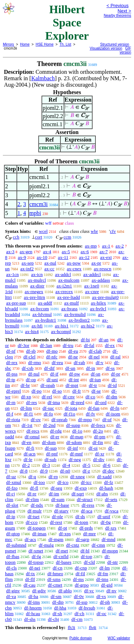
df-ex (110, 345)
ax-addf (45, 303)
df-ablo (65, 591)
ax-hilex (98, 303)
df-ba (33, 596)
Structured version (115, 44)
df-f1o (70, 414)
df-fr (77, 391)
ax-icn (37, 274)
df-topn (81, 522)
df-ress (88, 505)
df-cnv (69, 397)
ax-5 (66, 252)
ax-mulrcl (37, 280)
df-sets (111, 499)
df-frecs (98, 425)
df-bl (85, 551)
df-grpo (82, 585)
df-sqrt (78, 494)
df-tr (93, 385)
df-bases (63, 562)
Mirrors (8, 44)
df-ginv (13, 591)
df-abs (102, 494)
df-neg (75, 459)
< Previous (118, 6)
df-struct (85, 499)
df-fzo (12, 488)
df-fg (36, 556)
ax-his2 (88, 326)
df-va (11, 596)
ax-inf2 (27, 269)
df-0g (106, 522)
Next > (124, 11)
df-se (96, 391)
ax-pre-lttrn (34, 297)
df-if (54, 374)
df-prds (86, 528)
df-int (74, 380)
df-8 (24, 471)
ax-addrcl (92, 274)
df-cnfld (61, 556)
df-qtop (13, 534)
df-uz (11, 477)
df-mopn (110, 551)
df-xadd (104, 477)
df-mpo (85, 420)
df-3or (24, 345)
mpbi (35, 213)
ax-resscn (102, 269)
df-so (57, 391)
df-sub (51, 459)
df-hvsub (87, 608)
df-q (32, 477)
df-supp (73, 425)
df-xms (54, 579)
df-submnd (16, 545)
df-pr (115, 374)
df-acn (29, 454)
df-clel (29, 357)
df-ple (57, 517)
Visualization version (106, 48)
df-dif (49, 368)
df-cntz (73, 545)
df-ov (36, 420)
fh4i (92, 627)
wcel (43, 231)
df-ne (73, 357)
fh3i (71, 627)
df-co (90, 397)
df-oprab (59, 420)
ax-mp (91, 246)
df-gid (107, 585)
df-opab (48, 385)
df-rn (11, 402)
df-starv (61, 511)
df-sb (31, 351)
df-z (86, 471)
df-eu (73, 351)
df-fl (34, 488)
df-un (70, 368)
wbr (94, 231)
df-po (36, 391)
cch (16, 237)
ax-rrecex (64, 292)
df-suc (48, 408)
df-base (62, 505)
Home (25, 44)
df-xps (65, 534)
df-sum (58, 499)
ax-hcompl (61, 331)
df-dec (108, 471)
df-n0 (65, 471)
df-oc (101, 614)
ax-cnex (74, 269)
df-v (100, 362)
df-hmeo (55, 574)
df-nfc (52, 357)
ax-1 (106, 246)
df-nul (34, 374)
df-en (26, 442)
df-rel (47, 397)
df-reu (58, 362)
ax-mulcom (69, 280)
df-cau (29, 585)
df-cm (77, 619)
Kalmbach (43, 78)
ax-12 (84, 257)
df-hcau (33, 614)
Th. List (66, 44)
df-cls (11, 568)
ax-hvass (70, 309)
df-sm (56, 596)
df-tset (33, 517)
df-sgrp (83, 539)
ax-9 (22, 257)
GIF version (125, 50)
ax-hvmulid (75, 314)
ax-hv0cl (98, 309)
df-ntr (113, 562)
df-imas (39, 534)
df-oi (93, 448)
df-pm (100, 437)
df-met (62, 551)
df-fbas (13, 556)
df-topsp (36, 562)
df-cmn (99, 545)
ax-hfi (37, 326)
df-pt (62, 528)
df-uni (52, 380)
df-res (31, 402)
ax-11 (63, 257)
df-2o (98, 431)
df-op (31, 380)
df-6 (106, 465)
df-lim (26, 408)
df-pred (77, 402)
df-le (28, 459)
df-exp (81, 488)
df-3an (46, 345)
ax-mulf (71, 303)
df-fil (80, 574)
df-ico (63, 482)
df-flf (30, 579)
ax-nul (50, 263)
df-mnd (108, 539)
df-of (107, 420)
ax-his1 (62, 326)
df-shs (30, 619)
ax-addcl (63, 274)
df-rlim (32, 499)
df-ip (11, 517)
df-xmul (14, 482)
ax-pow (74, 263)
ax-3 (10, 252)
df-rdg (56, 431)
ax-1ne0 (92, 286)
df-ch (80, 614)
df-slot (12, 505)
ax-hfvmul (42, 314)
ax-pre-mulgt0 (105, 297)
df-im (54, 494)
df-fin (98, 442)
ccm (68, 237)
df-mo (52, 351)
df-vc (89, 591)
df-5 (86, 465)
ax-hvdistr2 (79, 320)
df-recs (33, 431)
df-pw (75, 374)
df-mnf (76, 454)
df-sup (51, 448)
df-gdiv (39, 591)
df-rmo (35, 362)
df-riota (13, 420)
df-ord (101, 402)
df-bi (85, 340)
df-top (86, 556)
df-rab (79, 362)
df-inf (73, 448)
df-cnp (81, 568)
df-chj (53, 619)
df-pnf (52, 454)
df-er (55, 437)
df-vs (101, 596)
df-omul (32, 437)
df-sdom (74, 442)
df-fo (48, 414)
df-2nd (49, 425)
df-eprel (13, 391)
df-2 (26, 465)
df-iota (71, 408)
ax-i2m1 (64, 286)
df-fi (30, 448)
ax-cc (49, 269)
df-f (10, 414)
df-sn (96, 374)
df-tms (102, 579)
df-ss (110, 368)
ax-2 (120, 246)
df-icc (86, 482)
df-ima (54, 402)
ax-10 (42, 257)
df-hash (106, 488)
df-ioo (39, 482)
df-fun (94, 408)
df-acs (30, 539)
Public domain (81, 638)
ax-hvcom (40, 309)
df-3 (46, 465)
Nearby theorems (117, 16)
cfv (113, 231)
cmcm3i (39, 204)
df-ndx (37, 505)
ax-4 (47, 252)
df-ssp (82, 602)
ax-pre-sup (16, 303)
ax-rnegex (34, 292)
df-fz (108, 482)
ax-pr (96, 263)
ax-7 (103, 252)
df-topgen (37, 528)
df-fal (89, 345)
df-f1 (29, 414)
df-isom (113, 414)
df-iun (95, 380)
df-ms (78, 579)
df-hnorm (33, 608)
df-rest (56, 522)
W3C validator (119, 638)
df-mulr (35, 511)
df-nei (35, 568)
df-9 (44, 471)
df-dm (111, 397)
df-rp (53, 477)
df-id (112, 385)
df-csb (28, 368)
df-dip (58, 602)
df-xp (26, 397)
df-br (25, 385)
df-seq (57, 488)
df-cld (90, 562)
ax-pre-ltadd (69, 297)
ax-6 (85, 252)
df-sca (87, 511)
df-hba (60, 608)
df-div (99, 459)
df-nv (111, 591)
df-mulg (46, 545)
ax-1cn (12, 274)
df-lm (105, 568)
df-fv (90, 414)
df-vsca (111, 511)
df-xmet (36, 551)
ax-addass (101, 280)
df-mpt (72, 385)
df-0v (79, 596)
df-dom (49, 442)
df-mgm (56, 539)
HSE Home (45, 44)
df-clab (95, 351)
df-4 (66, 465)
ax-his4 (32, 331)
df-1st (27, 425)
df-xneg (78, 477)
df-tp (11, 380)
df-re (32, 494)
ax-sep (28, 263)
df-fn (115, 408)
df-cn (57, 568)
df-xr (100, 454)
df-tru (68, 345)
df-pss (12, 374)
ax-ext (106, 257)
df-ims (34, 602)
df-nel (94, 357)
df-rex (12, 362)
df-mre (90, 534)
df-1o (77, 431)
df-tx (31, 574)
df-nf (11, 351)
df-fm (103, 574)
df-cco (32, 522)
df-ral (116, 357)
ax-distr (38, 286)
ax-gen (26, 252)
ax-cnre (92, 292)
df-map (77, 437)
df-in (91, 368)
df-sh (57, 614)
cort (39, 237)
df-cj (11, 494)
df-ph (105, 602)
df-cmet (55, 585)
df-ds (80, 517)
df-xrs (111, 528)
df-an (103, 340)
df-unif (104, 517)
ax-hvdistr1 (46, 320)
